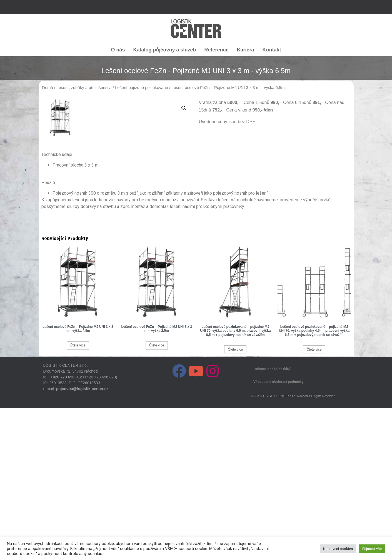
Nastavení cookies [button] (338, 549)
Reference (216, 50)
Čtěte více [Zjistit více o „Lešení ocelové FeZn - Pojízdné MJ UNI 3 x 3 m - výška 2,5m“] (157, 497)
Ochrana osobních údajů (272, 521)
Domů (48, 88)
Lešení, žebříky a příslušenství (84, 88)
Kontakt (272, 50)
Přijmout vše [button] (372, 549)
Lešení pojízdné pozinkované (142, 88)
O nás (118, 50)
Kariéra (246, 50)
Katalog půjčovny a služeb (164, 50)
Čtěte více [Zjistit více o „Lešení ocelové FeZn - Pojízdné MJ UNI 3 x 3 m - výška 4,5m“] (78, 497)
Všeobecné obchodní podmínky (278, 534)
